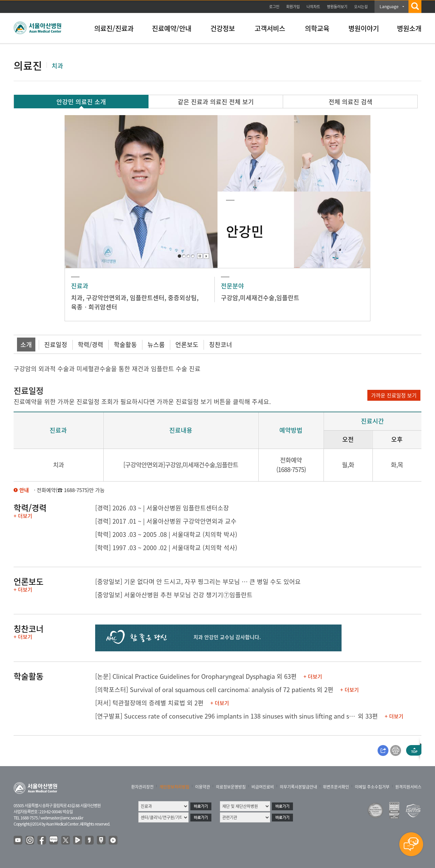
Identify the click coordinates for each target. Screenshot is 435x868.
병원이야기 (364, 28)
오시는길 (361, 7)
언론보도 (187, 345)
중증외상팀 (182, 298)
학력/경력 (91, 345)
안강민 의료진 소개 (81, 102)
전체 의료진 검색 (351, 102)
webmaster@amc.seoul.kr (62, 818)
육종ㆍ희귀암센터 (94, 307)
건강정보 (223, 28)
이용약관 (203, 787)
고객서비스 (270, 28)
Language (389, 6)
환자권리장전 (142, 787)
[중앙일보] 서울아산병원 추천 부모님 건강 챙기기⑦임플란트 (174, 595)
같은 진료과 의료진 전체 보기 (216, 102)
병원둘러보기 (337, 7)
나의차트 (313, 7)
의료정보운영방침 (231, 787)
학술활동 (125, 345)
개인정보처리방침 (174, 787)
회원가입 (293, 7)
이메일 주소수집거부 (372, 787)
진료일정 (56, 345)
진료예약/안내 (172, 28)
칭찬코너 (221, 345)
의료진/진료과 (114, 28)
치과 (77, 298)
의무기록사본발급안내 (298, 787)
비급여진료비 (263, 787)
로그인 (274, 7)
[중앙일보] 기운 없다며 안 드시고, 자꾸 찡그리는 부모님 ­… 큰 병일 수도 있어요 (198, 582)
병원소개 (409, 28)
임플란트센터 (147, 298)
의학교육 (317, 28)
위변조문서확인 (336, 787)
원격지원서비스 (408, 787)
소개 (26, 345)
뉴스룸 (156, 345)
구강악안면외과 (106, 298)
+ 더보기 (23, 516)
